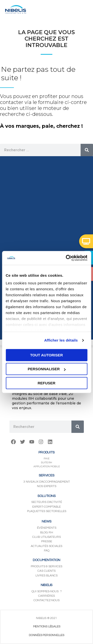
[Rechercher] (87, 150)
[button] (86, 241)
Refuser (47, 383)
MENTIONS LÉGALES (47, 627)
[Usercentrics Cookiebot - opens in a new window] (66, 258)
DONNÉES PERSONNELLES (46, 635)
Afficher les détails (61, 340)
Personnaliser (47, 369)
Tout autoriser (46, 355)
